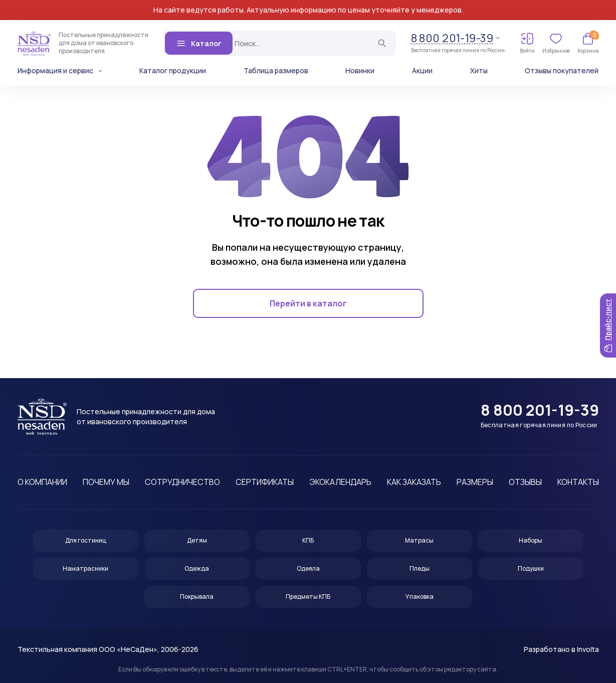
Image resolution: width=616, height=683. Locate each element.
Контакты (578, 482)
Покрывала (197, 596)
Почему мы (106, 482)
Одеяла (308, 568)
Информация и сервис (55, 71)
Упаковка (420, 596)
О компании (42, 482)
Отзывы (525, 482)
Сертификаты (265, 482)
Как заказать (414, 482)
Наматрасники (85, 568)
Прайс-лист (608, 325)
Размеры (475, 482)
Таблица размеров (276, 71)
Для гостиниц (86, 540)
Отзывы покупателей (562, 71)
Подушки (531, 568)
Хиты (479, 71)
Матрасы (419, 540)
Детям (197, 540)
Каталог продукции (173, 71)
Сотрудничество (182, 482)
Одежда (197, 568)
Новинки (360, 71)
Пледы (420, 568)
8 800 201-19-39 (452, 38)
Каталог (199, 43)
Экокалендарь (340, 482)
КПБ (308, 540)
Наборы (531, 540)
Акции (422, 71)
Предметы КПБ (308, 596)
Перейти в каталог (308, 303)
